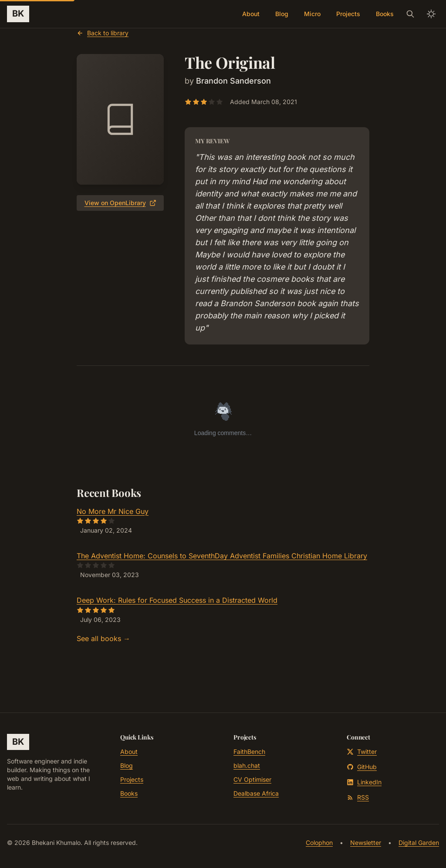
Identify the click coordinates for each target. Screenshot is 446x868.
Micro (312, 14)
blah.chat (247, 765)
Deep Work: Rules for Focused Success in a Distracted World (177, 600)
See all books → (103, 638)
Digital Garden (419, 843)
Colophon (319, 843)
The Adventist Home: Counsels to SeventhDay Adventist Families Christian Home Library (222, 556)
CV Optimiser (252, 779)
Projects (348, 14)
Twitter (362, 751)
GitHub (362, 767)
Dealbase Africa (256, 793)
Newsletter (366, 843)
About (251, 14)
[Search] (410, 14)
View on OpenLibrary (120, 203)
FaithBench (249, 751)
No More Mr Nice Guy (113, 511)
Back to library (103, 33)
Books (385, 14)
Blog (282, 14)
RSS (358, 797)
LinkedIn (364, 782)
